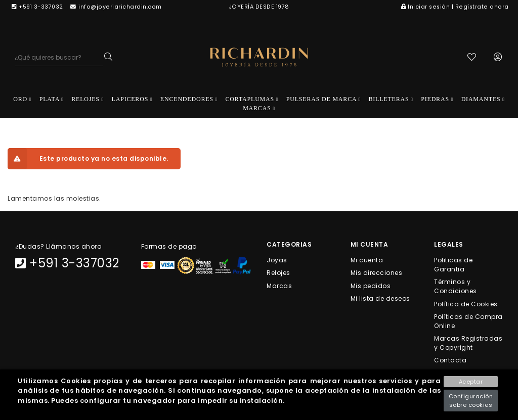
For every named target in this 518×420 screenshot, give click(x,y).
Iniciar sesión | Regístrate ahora (455, 7)
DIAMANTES (483, 99)
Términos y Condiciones (456, 286)
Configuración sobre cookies (471, 401)
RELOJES (88, 99)
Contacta (450, 360)
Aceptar (471, 382)
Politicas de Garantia (453, 265)
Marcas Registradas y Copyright (468, 343)
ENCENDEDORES (189, 99)
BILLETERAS (391, 99)
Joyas (277, 260)
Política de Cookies (466, 304)
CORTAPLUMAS (252, 99)
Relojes (278, 273)
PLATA (52, 99)
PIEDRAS (437, 99)
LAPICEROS (132, 99)
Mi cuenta (367, 260)
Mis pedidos (371, 285)
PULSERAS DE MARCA (323, 99)
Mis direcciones (377, 273)
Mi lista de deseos (380, 298)
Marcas (279, 285)
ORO (22, 99)
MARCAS (259, 108)
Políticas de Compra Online (468, 321)
